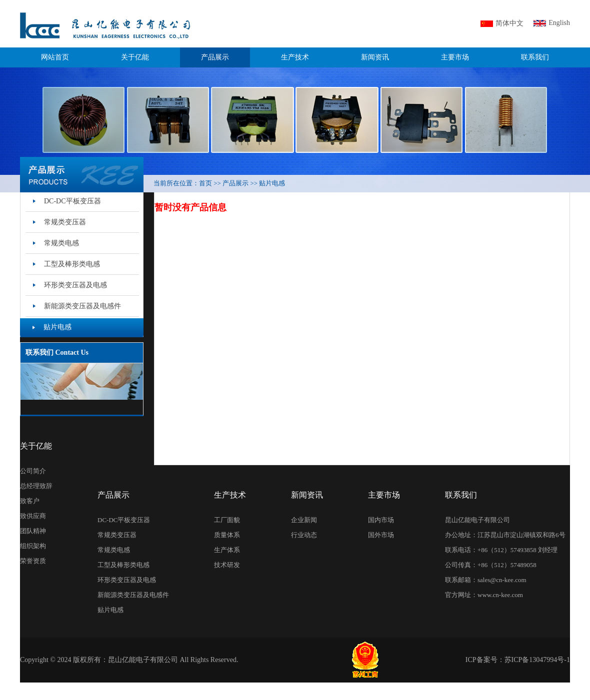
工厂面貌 (227, 520)
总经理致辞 (36, 486)
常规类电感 (114, 550)
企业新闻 (304, 520)
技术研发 (227, 565)
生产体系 (227, 550)
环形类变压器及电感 (127, 580)
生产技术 (295, 57)
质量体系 (227, 535)
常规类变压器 (117, 535)
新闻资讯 (375, 57)
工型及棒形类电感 (123, 565)
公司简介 (33, 471)
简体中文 (509, 23)
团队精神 (33, 531)
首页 (205, 183)
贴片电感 (110, 610)
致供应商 (33, 516)
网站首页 (55, 57)
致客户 (30, 501)
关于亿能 (135, 57)
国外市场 (381, 535)
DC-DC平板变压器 (124, 520)
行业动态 (304, 535)
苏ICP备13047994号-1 (537, 660)
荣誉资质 (33, 561)
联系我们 (535, 57)
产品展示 (215, 57)
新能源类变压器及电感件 (133, 595)
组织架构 (33, 546)
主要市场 (455, 57)
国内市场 (381, 520)
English (559, 23)
